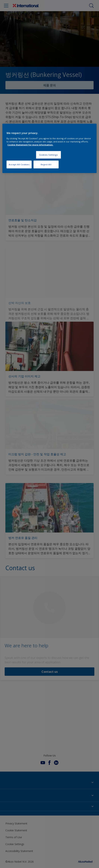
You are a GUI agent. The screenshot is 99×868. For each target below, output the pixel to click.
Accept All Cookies (19, 164)
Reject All (46, 164)
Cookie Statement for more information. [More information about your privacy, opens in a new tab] (30, 145)
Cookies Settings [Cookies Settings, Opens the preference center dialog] (48, 155)
